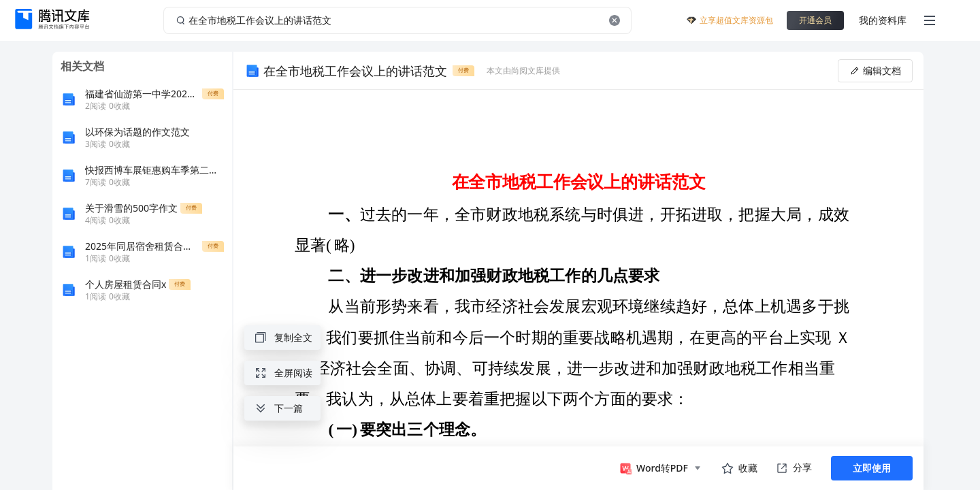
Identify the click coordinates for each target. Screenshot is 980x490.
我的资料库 (883, 20)
